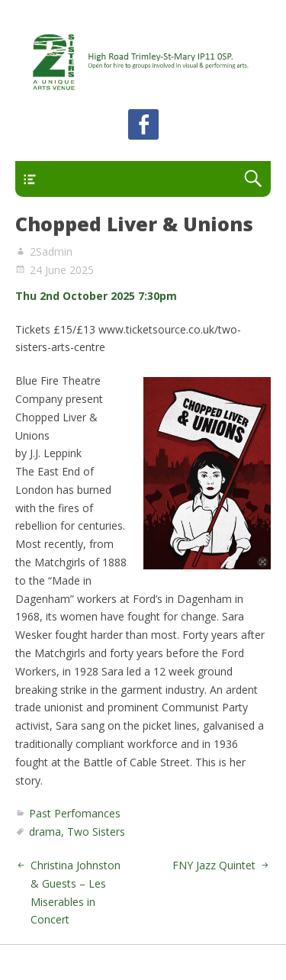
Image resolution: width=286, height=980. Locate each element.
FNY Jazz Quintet (214, 865)
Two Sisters (96, 832)
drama (45, 832)
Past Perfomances (75, 813)
